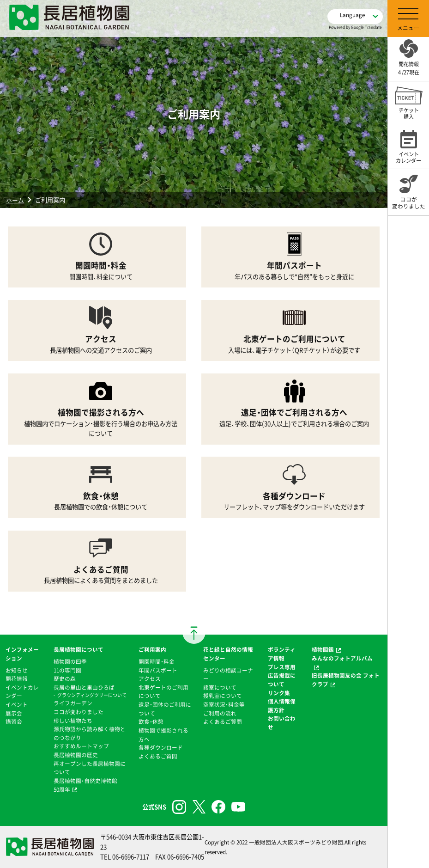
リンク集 (279, 693)
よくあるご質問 (158, 756)
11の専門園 (67, 670)
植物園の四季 (70, 661)
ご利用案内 (152, 649)
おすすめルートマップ (81, 746)
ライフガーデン (73, 703)
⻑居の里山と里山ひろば (84, 687)
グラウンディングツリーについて (92, 695)
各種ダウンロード (161, 747)
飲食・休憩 (151, 721)
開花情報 (17, 679)
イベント (17, 704)
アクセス (150, 679)
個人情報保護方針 (282, 706)
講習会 (14, 721)
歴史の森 (65, 679)
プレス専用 (282, 667)
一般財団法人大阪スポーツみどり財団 (296, 842)
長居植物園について (79, 649)
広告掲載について (282, 680)
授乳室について (223, 696)
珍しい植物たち (73, 721)
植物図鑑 (323, 649)
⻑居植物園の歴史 (76, 755)
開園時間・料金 (157, 661)
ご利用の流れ (220, 713)
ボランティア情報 (282, 654)
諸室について (220, 687)
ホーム (15, 200)
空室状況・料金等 (224, 704)
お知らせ (17, 670)
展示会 (14, 713)
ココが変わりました (79, 712)
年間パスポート (158, 670)
